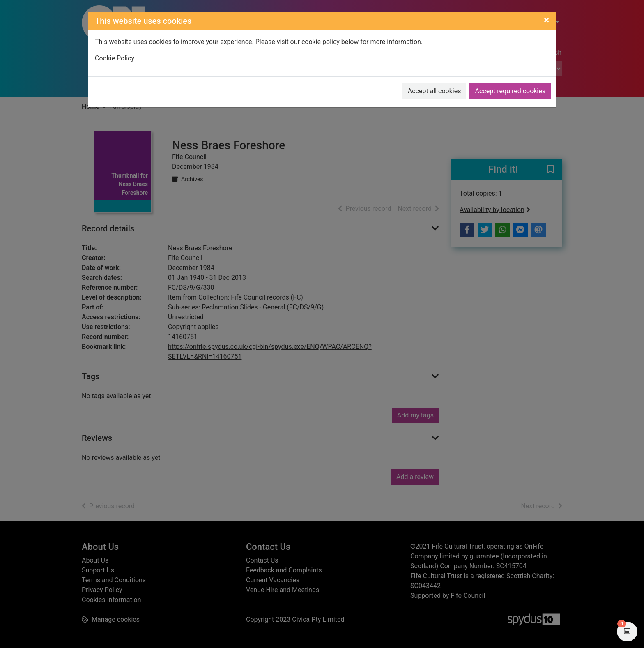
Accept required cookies (510, 91)
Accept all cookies (435, 91)
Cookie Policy (115, 58)
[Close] (546, 20)
